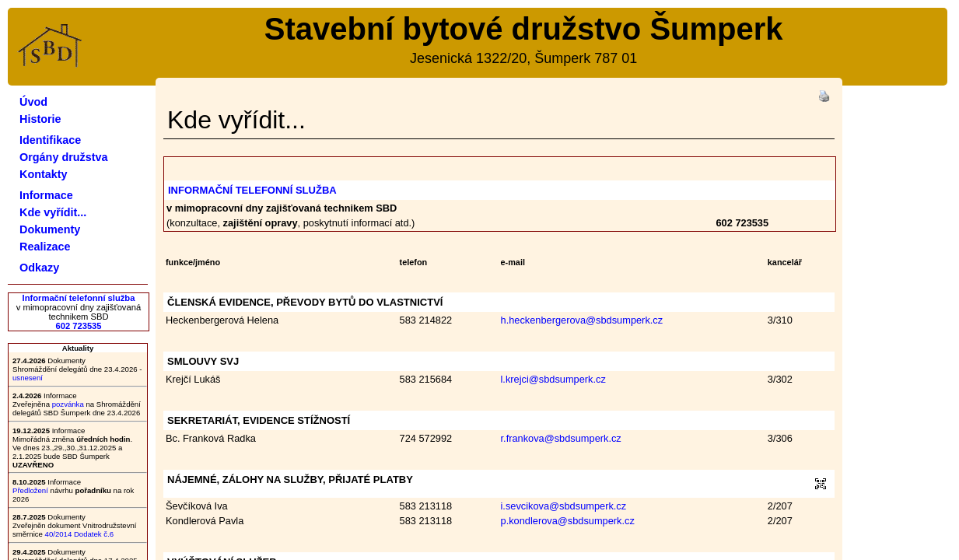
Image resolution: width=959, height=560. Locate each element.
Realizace (45, 247)
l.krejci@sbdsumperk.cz (553, 379)
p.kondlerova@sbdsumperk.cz (568, 521)
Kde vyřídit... (53, 212)
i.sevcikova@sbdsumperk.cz (564, 506)
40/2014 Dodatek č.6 (80, 534)
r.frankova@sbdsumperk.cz (561, 438)
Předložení (30, 490)
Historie (40, 119)
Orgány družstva (64, 157)
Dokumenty (50, 229)
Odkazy (39, 268)
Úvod (33, 102)
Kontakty (44, 174)
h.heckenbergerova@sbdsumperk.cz (582, 320)
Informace (46, 195)
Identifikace (50, 140)
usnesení (28, 378)
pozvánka (68, 404)
